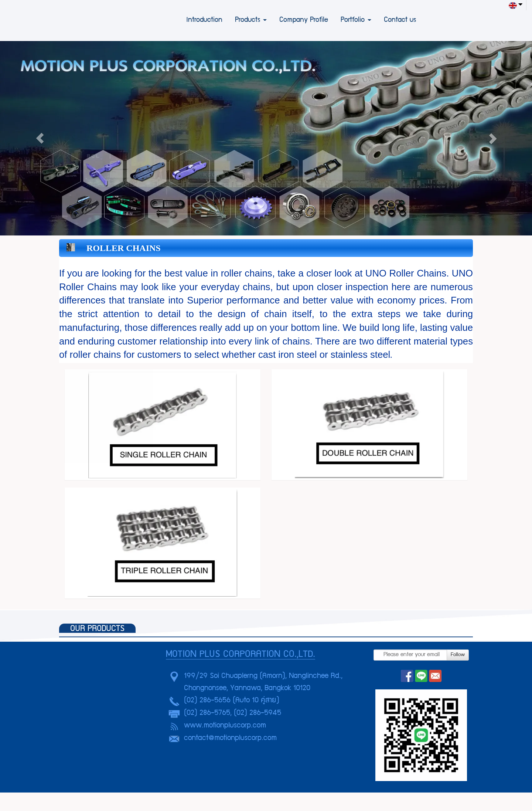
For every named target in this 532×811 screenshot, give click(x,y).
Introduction (204, 20)
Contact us (400, 20)
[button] (40, 138)
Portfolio (356, 20)
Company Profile (304, 20)
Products (251, 20)
